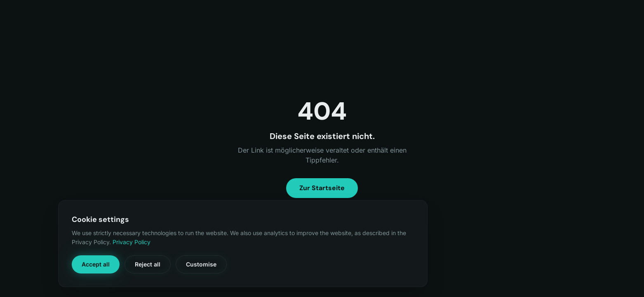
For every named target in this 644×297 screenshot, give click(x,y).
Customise (201, 264)
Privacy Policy (132, 242)
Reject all (148, 264)
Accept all (96, 264)
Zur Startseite (322, 188)
